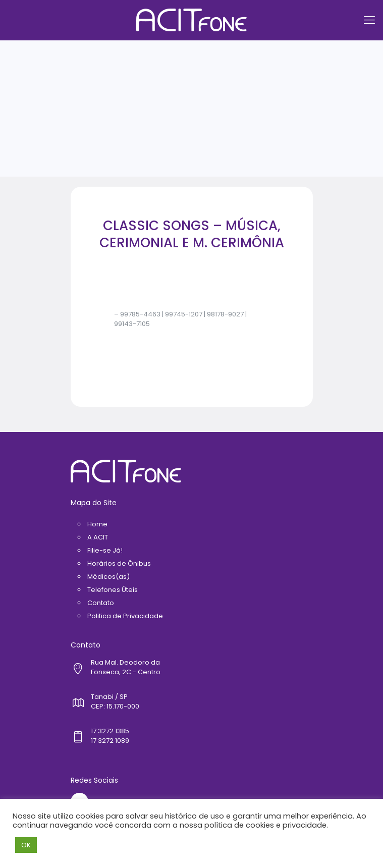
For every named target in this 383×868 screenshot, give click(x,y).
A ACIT (98, 537)
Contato (101, 603)
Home (97, 524)
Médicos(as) (108, 577)
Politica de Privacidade (125, 616)
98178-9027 (225, 314)
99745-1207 (184, 314)
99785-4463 (140, 314)
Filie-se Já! (105, 550)
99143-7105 (132, 324)
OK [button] (26, 845)
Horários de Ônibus (119, 563)
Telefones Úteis (113, 590)
